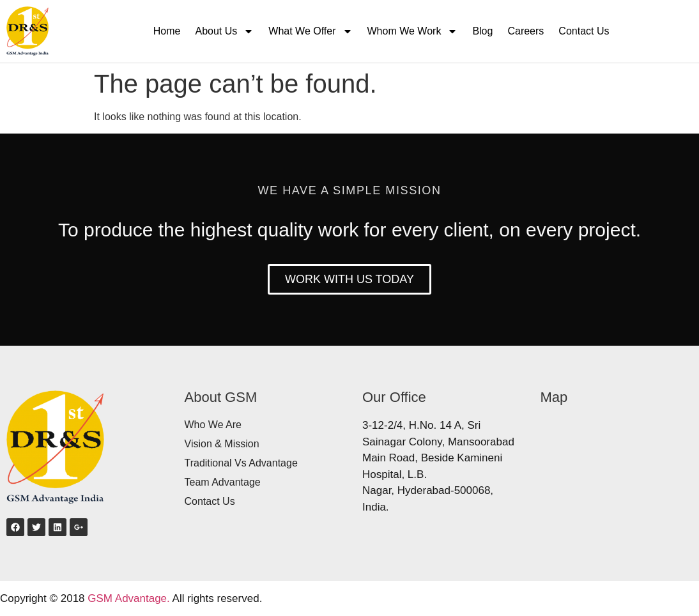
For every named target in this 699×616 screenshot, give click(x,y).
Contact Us (584, 31)
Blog (482, 31)
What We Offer (310, 31)
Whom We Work (413, 31)
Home (167, 31)
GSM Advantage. (129, 598)
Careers (526, 31)
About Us (224, 31)
